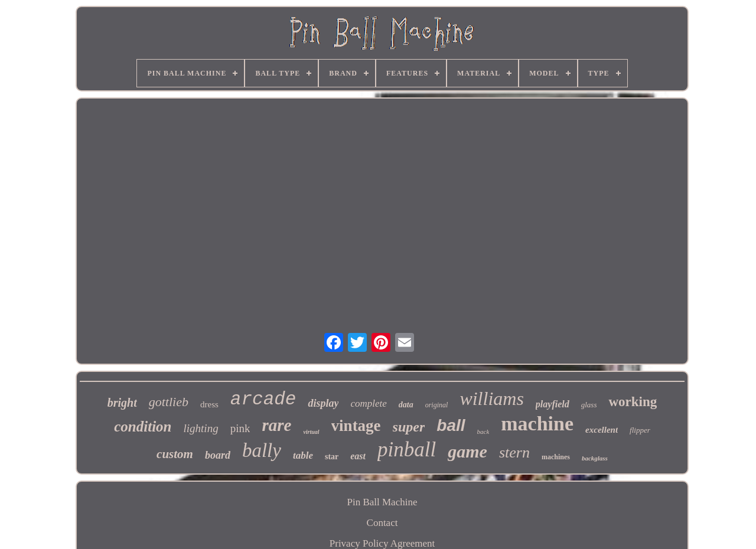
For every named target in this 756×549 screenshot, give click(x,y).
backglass (595, 458)
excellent (602, 430)
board (218, 455)
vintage (356, 426)
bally (262, 450)
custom (175, 454)
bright (122, 403)
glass (589, 405)
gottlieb (169, 402)
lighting (201, 428)
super (409, 427)
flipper (640, 430)
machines (556, 457)
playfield (553, 404)
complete (368, 403)
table (303, 455)
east (358, 456)
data (406, 405)
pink (240, 428)
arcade (263, 399)
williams (491, 398)
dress (209, 404)
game (467, 451)
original (437, 405)
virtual (311, 432)
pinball (407, 450)
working (633, 402)
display (323, 403)
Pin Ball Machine (382, 502)
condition (143, 427)
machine (537, 424)
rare (276, 425)
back (483, 432)
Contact (382, 523)
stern (514, 452)
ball (451, 425)
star (332, 457)
